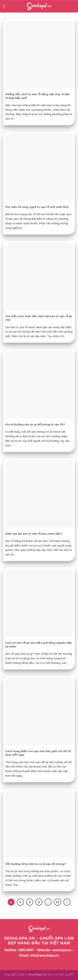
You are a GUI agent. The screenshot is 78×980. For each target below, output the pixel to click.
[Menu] (6, 6)
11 (58, 902)
